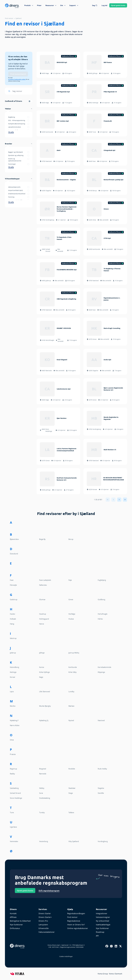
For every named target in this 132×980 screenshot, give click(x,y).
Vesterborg (44, 841)
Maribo (13, 706)
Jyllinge (42, 653)
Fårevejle (13, 585)
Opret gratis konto (25, 891)
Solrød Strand (15, 793)
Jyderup (13, 653)
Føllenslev (43, 585)
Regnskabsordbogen (76, 913)
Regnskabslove (74, 921)
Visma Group (103, 974)
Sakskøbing (14, 788)
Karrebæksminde (104, 667)
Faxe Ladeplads (45, 580)
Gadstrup (14, 599)
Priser (39, 5)
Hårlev (100, 619)
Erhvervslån (44, 928)
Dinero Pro (43, 921)
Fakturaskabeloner (47, 932)
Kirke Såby (72, 672)
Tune (12, 813)
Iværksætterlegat (103, 925)
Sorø (41, 793)
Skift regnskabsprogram (49, 891)
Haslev (12, 614)
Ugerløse (13, 827)
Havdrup (43, 614)
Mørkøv (71, 706)
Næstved (101, 720)
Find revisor (9, 18)
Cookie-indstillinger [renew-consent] (66, 956)
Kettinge (13, 672)
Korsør (13, 677)
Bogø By (42, 539)
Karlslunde (73, 667)
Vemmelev (14, 841)
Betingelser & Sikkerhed (20, 921)
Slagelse (101, 788)
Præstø (13, 754)
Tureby (42, 813)
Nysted (71, 720)
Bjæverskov (14, 539)
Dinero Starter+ (45, 917)
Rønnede (43, 774)
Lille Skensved (45, 692)
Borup (71, 539)
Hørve (42, 624)
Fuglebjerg (102, 580)
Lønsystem (43, 925)
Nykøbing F (14, 720)
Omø (12, 740)
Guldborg (101, 599)
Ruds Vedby (102, 769)
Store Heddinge (16, 798)
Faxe (12, 580)
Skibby (42, 788)
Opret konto (118, 5)
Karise (42, 667)
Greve (71, 599)
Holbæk (13, 619)
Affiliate (13, 917)
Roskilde (72, 769)
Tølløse (71, 813)
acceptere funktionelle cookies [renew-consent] (17, 79)
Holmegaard (44, 619)
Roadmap (100, 932)
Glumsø (42, 599)
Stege (71, 793)
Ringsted (43, 769)
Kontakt (13, 913)
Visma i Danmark (115, 974)
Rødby (12, 774)
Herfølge (72, 614)
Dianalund (14, 554)
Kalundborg (14, 667)
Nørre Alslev (15, 725)
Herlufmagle (103, 614)
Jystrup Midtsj (74, 653)
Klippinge (101, 672)
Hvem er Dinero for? (76, 925)
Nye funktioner (16, 925)
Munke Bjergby (45, 706)
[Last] (125, 500)
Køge (41, 677)
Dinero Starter (45, 913)
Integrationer (102, 913)
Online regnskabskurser (78, 928)
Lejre (12, 692)
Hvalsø (71, 619)
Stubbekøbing (45, 798)
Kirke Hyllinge (44, 672)
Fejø (70, 580)
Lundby (71, 692)
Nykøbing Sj (44, 720)
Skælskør (72, 788)
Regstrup (13, 769)
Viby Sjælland (74, 841)
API (97, 936)
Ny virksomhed (102, 921)
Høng (12, 624)
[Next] (119, 500)
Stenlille (101, 793)
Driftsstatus (15, 928)
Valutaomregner (103, 917)
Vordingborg (103, 841)
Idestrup (13, 638)
